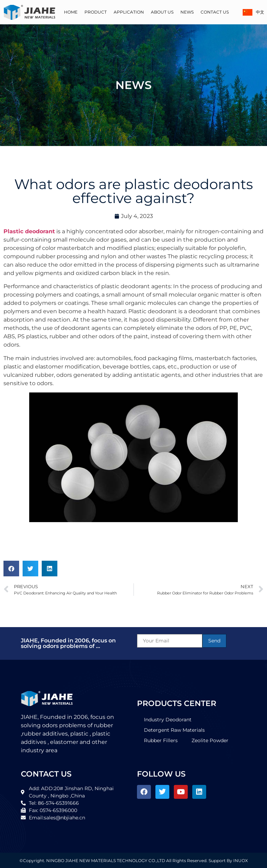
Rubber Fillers (161, 740)
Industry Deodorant (168, 720)
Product (96, 12)
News (187, 12)
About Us (162, 12)
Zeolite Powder (210, 740)
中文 (253, 12)
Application (129, 12)
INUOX (241, 861)
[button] (11, 569)
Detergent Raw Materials (174, 730)
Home (71, 12)
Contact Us (215, 12)
